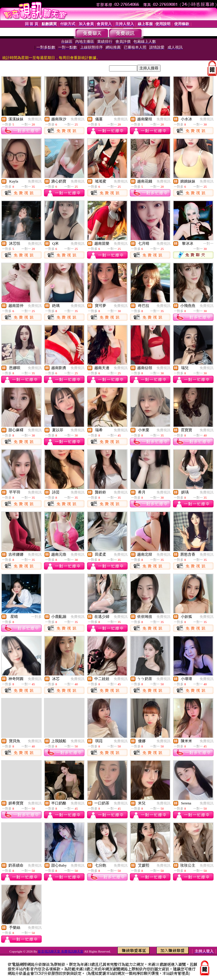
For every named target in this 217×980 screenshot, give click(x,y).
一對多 (36, 617)
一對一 (208, 244)
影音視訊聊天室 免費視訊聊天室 (61, 951)
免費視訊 (35, 119)
